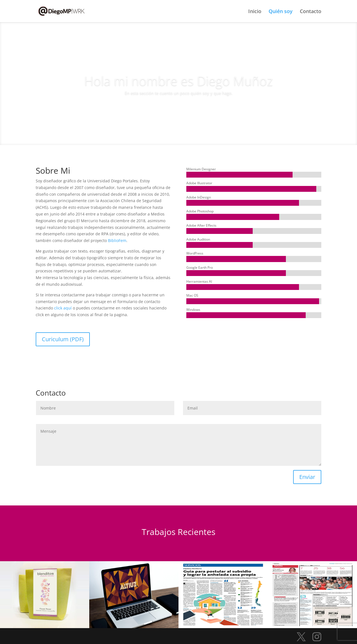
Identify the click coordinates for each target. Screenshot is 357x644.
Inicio (255, 12)
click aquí (63, 308)
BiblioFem (117, 240)
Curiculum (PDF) (63, 339)
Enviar (307, 477)
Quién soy (281, 12)
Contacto (311, 12)
